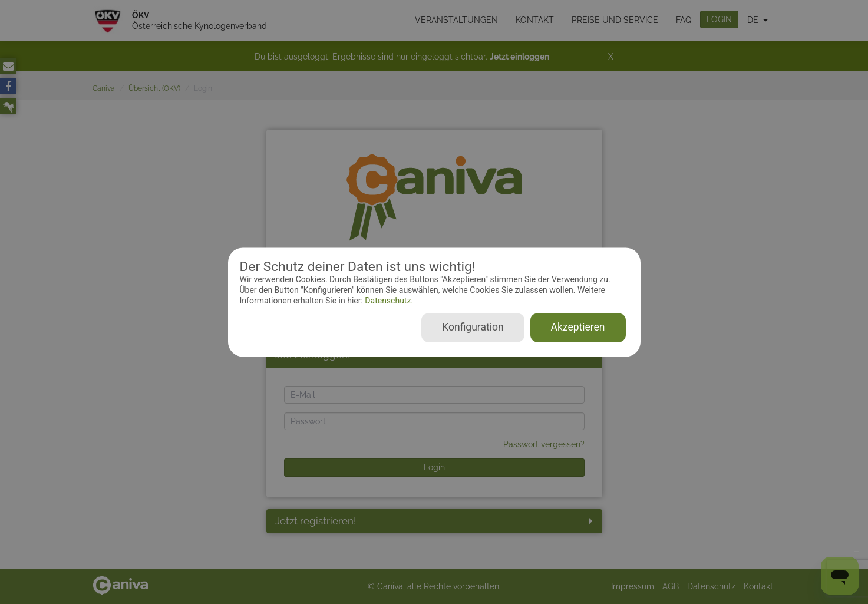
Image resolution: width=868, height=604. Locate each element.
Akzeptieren (578, 327)
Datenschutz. (388, 301)
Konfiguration (473, 327)
